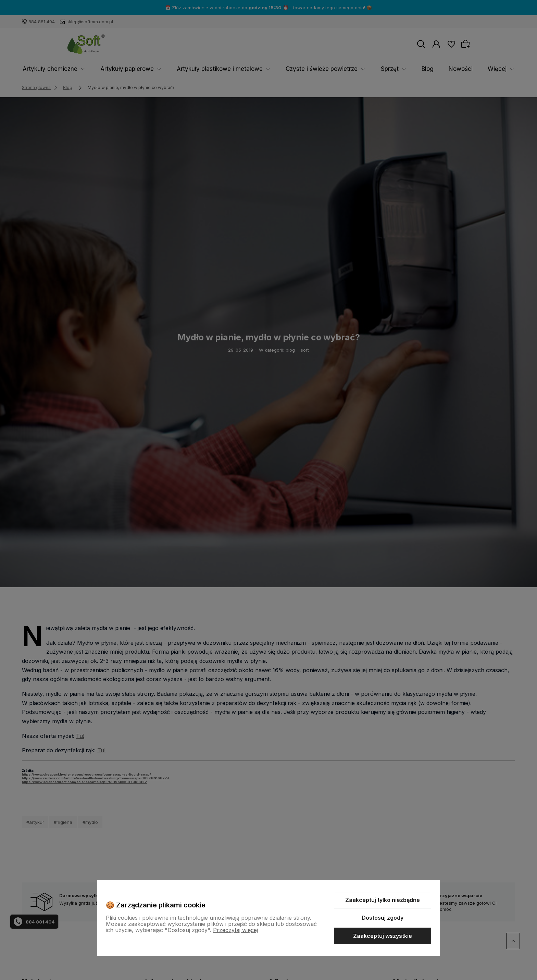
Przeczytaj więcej (235, 930)
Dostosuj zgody (383, 918)
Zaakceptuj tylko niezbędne (383, 900)
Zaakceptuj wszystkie (383, 936)
